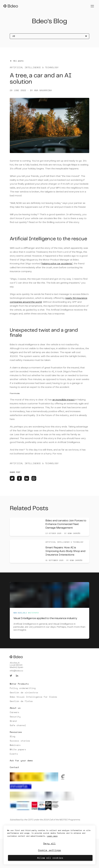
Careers (15, 712)
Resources (16, 732)
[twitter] (12, 478)
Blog (12, 736)
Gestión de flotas (21, 701)
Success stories (20, 741)
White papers (18, 749)
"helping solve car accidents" (57, 264)
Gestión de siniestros (24, 692)
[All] (49, 36)
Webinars (15, 745)
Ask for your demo (21, 760)
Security (15, 717)
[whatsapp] (34, 478)
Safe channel (18, 725)
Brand (13, 721)
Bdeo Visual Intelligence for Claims (33, 697)
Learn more (52, 836)
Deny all (49, 843)
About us (15, 708)
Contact (15, 767)
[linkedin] (27, 478)
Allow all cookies (50, 858)
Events (14, 754)
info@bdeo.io (16, 671)
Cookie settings (50, 850)
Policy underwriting (23, 688)
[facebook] (19, 478)
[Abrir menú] (92, 6)
